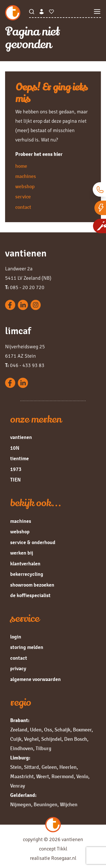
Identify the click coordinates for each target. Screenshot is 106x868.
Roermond (63, 776)
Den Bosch (76, 739)
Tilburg (44, 748)
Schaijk (62, 730)
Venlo (82, 776)
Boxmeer (82, 730)
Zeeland (19, 730)
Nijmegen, (21, 805)
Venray (18, 786)
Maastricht (22, 776)
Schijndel (51, 739)
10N (15, 448)
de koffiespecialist (30, 595)
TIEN (15, 480)
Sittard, (32, 767)
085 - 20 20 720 (25, 287)
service (23, 197)
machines (26, 176)
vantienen (21, 437)
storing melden (27, 647)
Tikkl (62, 849)
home (21, 166)
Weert (43, 776)
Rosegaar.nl (64, 858)
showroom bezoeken (32, 585)
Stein (16, 767)
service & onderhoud (33, 542)
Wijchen (69, 805)
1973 (16, 469)
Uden (36, 730)
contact (23, 207)
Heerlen (68, 767)
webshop (25, 186)
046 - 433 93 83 (25, 365)
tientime (20, 459)
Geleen (49, 767)
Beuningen (46, 805)
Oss (48, 730)
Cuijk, (17, 739)
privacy (18, 668)
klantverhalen (25, 564)
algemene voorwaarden (35, 679)
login (16, 637)
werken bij (22, 553)
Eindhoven (22, 748)
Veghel (31, 739)
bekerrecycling (27, 574)
